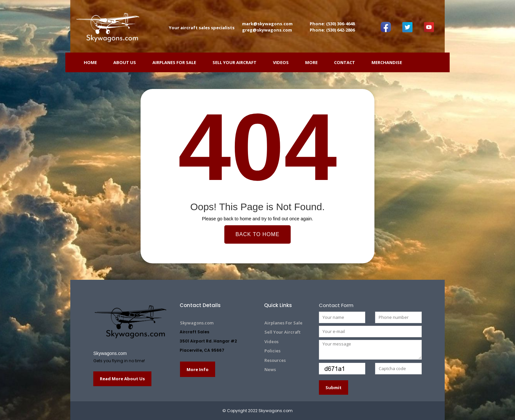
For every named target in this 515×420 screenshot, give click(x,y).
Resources (275, 360)
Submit (334, 387)
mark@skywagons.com (267, 24)
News (270, 369)
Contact (345, 62)
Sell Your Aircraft (235, 62)
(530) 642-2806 (340, 30)
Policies (272, 351)
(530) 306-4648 (340, 24)
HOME (90, 62)
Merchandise (387, 62)
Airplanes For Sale (174, 62)
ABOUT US (125, 62)
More (311, 62)
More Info (198, 369)
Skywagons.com (110, 353)
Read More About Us (122, 379)
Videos (281, 62)
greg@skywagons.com (267, 30)
